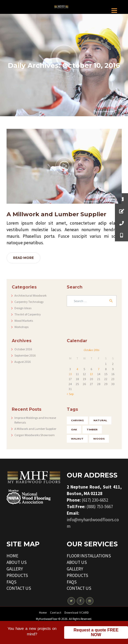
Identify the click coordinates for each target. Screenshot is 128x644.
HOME (12, 556)
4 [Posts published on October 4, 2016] (77, 369)
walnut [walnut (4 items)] (77, 439)
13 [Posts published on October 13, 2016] (91, 374)
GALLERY (15, 569)
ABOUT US (17, 562)
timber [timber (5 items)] (92, 429)
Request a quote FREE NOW (96, 634)
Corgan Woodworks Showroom (35, 435)
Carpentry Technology (29, 302)
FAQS (12, 582)
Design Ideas (23, 308)
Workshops (21, 327)
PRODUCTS (17, 575)
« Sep (70, 394)
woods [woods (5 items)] (99, 439)
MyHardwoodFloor (47, 619)
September (25, 355)
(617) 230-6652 (95, 500)
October (23, 349)
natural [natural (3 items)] (100, 420)
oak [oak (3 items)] (74, 429)
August (23, 362)
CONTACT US (19, 588)
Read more (23, 258)
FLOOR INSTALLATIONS (89, 556)
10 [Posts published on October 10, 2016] (70, 374)
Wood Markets (24, 321)
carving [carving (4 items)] (77, 420)
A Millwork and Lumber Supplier (56, 214)
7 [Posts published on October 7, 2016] (99, 369)
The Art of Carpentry (28, 314)
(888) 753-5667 (100, 507)
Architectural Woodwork (30, 295)
